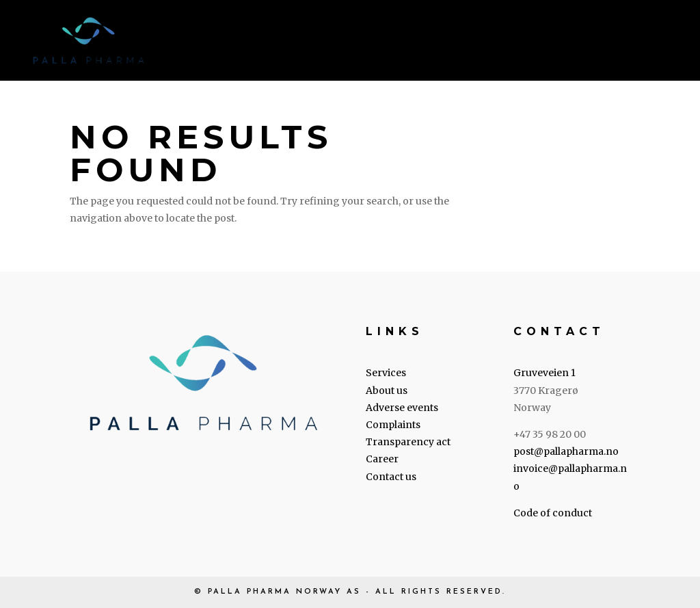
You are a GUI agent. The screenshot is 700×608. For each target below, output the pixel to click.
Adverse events (402, 408)
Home (191, 42)
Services (248, 42)
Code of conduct (553, 513)
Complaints (393, 425)
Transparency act (408, 442)
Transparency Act (479, 42)
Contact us (642, 42)
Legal (376, 42)
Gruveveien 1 (544, 373)
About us (317, 42)
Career (571, 42)
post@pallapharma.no (566, 451)
